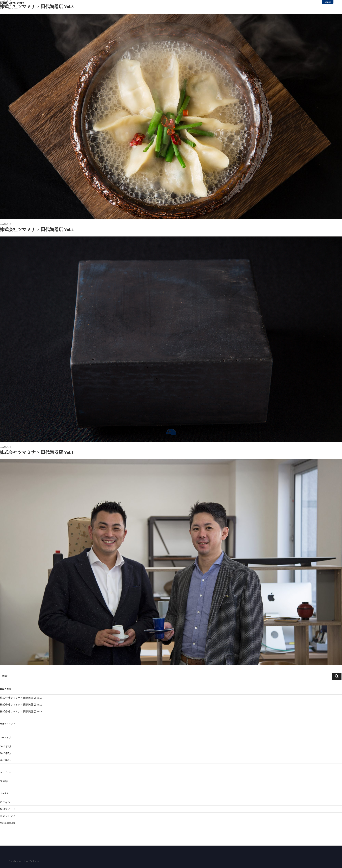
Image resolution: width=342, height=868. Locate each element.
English (328, 2)
